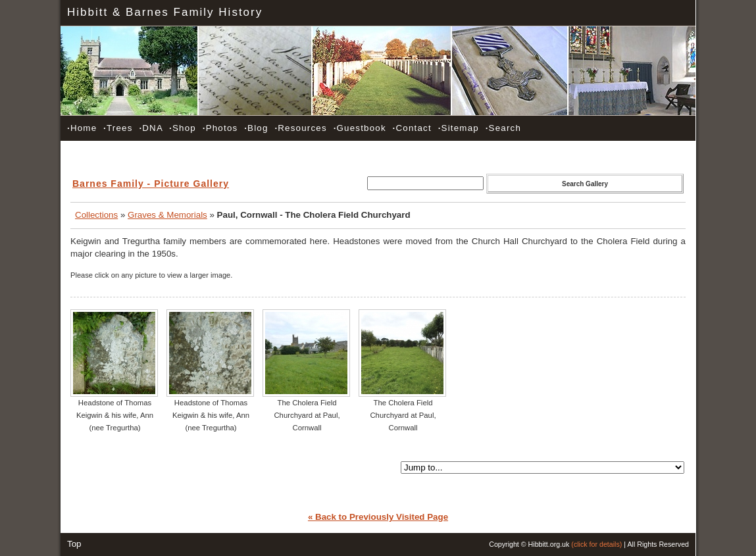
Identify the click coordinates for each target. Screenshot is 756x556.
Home (82, 128)
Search (503, 128)
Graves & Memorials (167, 215)
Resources (300, 128)
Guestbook (360, 128)
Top (74, 544)
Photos (220, 128)
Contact (412, 128)
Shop (183, 128)
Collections (96, 215)
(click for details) (596, 544)
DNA (151, 128)
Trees (118, 128)
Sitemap (459, 128)
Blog (256, 128)
